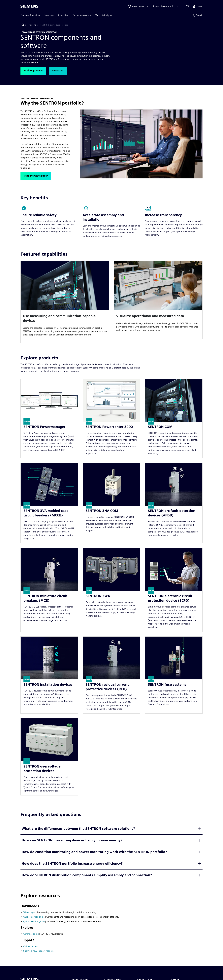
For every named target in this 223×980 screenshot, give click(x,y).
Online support (31, 946)
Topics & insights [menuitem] (104, 15)
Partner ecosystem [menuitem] (82, 15)
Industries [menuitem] (63, 15)
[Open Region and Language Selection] (138, 6)
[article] (65, 302)
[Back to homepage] (22, 25)
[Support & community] (166, 6)
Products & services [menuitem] (30, 15)
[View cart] (187, 6)
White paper (29, 912)
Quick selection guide (34, 917)
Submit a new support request (38, 951)
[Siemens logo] (29, 6)
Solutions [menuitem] (49, 15)
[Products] (32, 25)
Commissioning (31, 934)
